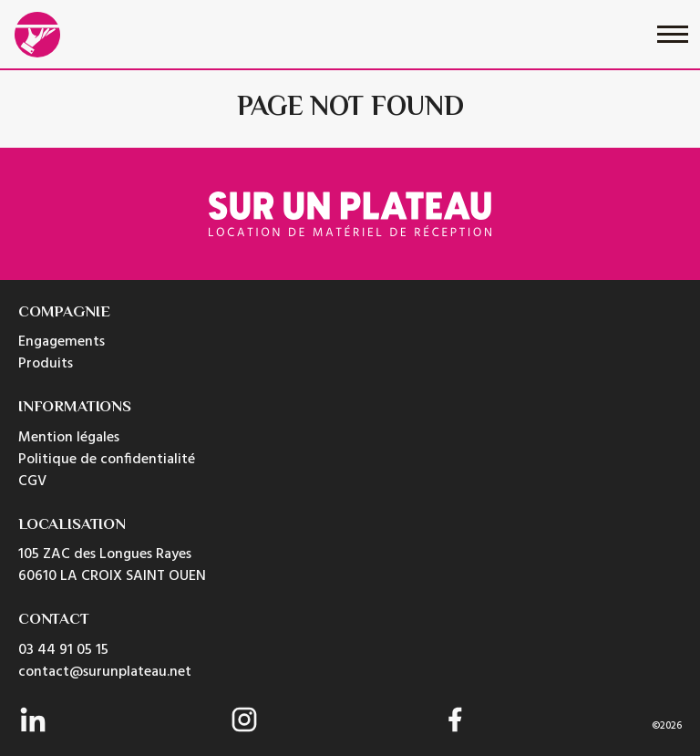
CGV (32, 482)
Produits (46, 364)
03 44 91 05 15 (63, 650)
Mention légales (69, 438)
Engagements (62, 342)
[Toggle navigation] (673, 34)
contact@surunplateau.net (105, 672)
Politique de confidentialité (107, 460)
